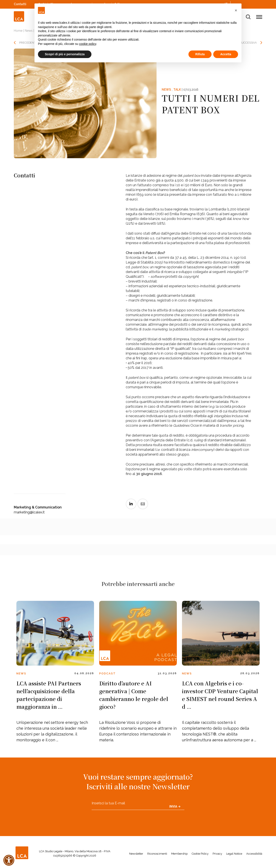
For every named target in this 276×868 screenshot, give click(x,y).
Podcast (107, 673)
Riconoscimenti (157, 854)
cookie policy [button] (88, 44)
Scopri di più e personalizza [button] (65, 54)
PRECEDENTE (28, 43)
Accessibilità (254, 854)
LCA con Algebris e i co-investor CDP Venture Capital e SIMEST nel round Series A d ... (220, 695)
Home (18, 31)
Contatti (20, 4)
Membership (179, 854)
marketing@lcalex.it (29, 512)
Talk (177, 90)
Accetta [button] (226, 54)
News (29, 31)
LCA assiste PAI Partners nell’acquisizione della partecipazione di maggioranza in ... (49, 695)
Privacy (217, 854)
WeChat (260, 4)
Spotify (249, 4)
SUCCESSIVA (248, 43)
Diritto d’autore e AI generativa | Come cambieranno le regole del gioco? (134, 695)
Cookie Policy (200, 854)
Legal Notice (234, 854)
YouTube (254, 4)
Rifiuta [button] (200, 54)
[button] (236, 10)
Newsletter (136, 854)
